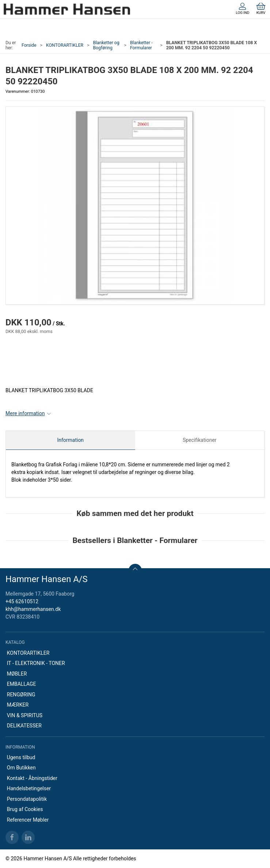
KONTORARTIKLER (65, 45)
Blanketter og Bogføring (106, 45)
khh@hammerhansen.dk (33, 609)
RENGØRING (21, 695)
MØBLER (17, 674)
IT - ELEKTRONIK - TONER (36, 663)
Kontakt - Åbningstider (32, 778)
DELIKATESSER (24, 726)
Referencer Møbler (28, 820)
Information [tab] (70, 440)
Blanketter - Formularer (141, 45)
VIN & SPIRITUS (25, 715)
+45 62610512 (22, 601)
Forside (29, 45)
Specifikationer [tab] (200, 440)
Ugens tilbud (21, 757)
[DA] (67, 9)
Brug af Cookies (25, 809)
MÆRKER (18, 705)
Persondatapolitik (27, 799)
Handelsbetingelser (29, 788)
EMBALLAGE (22, 684)
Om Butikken (21, 768)
